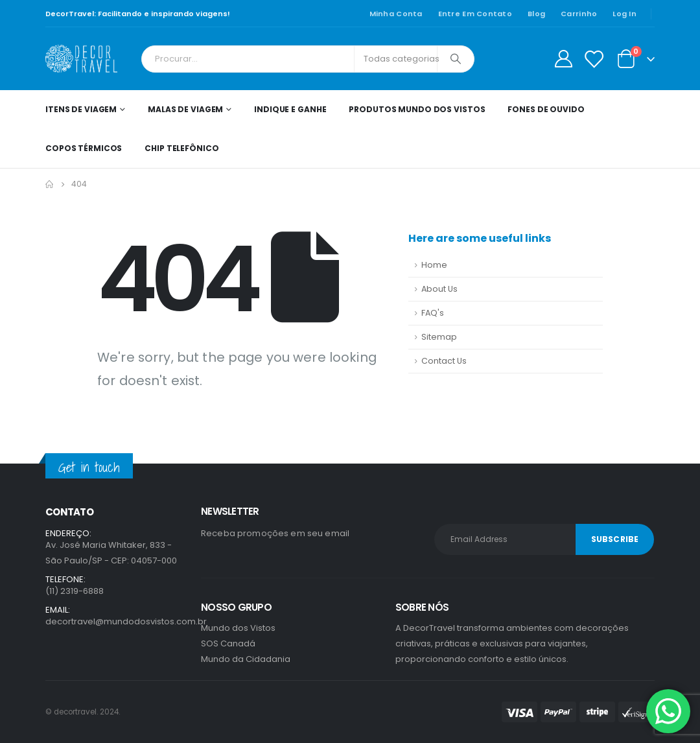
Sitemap (439, 337)
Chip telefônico (181, 148)
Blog (536, 14)
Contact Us (444, 361)
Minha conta (396, 14)
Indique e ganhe (290, 109)
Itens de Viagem (81, 109)
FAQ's (433, 313)
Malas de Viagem (185, 109)
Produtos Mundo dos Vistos (417, 109)
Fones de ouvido (546, 109)
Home (434, 265)
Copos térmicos (84, 148)
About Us (439, 289)
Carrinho (579, 14)
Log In (624, 14)
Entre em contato (475, 14)
